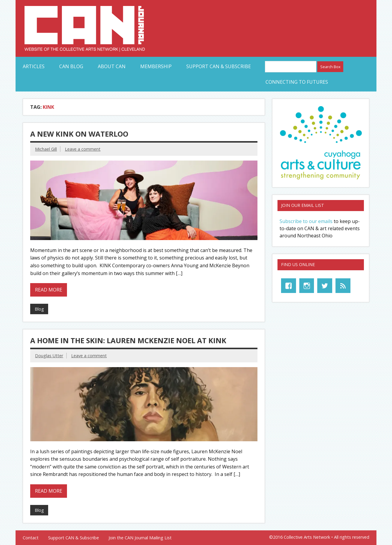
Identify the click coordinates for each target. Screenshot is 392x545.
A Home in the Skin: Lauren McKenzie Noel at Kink (128, 340)
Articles (34, 66)
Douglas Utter (49, 356)
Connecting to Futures (297, 82)
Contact (31, 538)
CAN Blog (71, 66)
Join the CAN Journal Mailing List (140, 538)
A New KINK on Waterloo (79, 134)
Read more (49, 290)
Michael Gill (46, 149)
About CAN (112, 66)
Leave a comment (83, 149)
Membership (156, 66)
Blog (39, 309)
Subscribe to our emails (306, 221)
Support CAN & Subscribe (219, 66)
